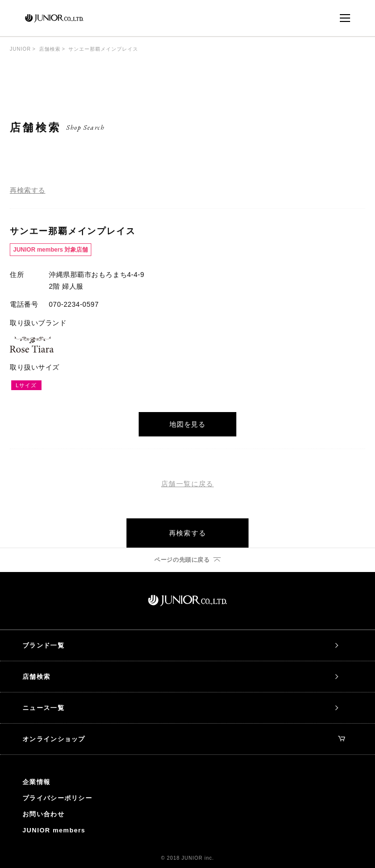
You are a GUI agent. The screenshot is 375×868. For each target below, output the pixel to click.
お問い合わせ (43, 814)
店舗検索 (50, 49)
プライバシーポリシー (57, 798)
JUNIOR (20, 49)
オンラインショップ (184, 739)
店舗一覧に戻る (187, 484)
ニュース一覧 (43, 708)
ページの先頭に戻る (182, 560)
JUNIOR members (54, 830)
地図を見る (187, 424)
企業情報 (36, 782)
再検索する (28, 190)
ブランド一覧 (43, 645)
